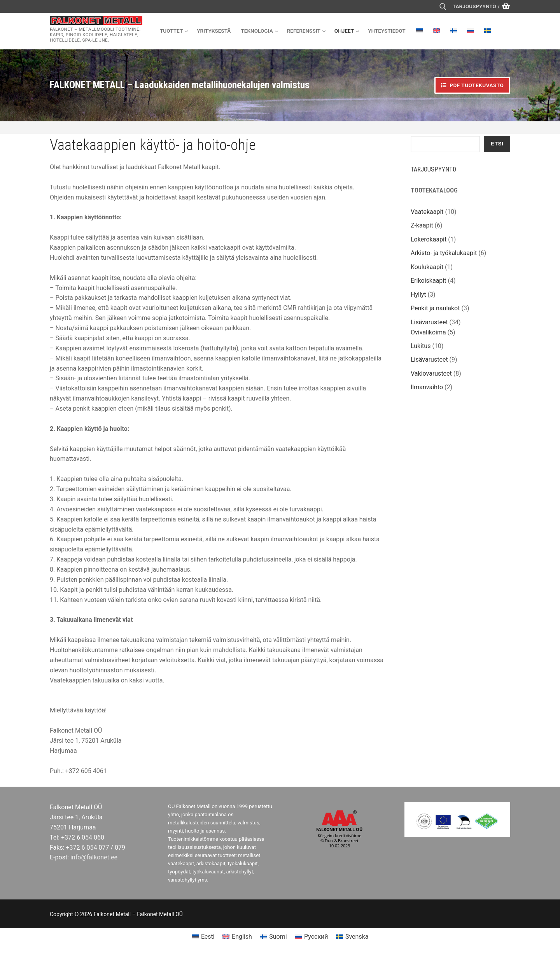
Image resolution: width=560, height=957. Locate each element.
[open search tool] (443, 7)
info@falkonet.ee (94, 857)
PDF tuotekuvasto (472, 85)
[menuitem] (419, 31)
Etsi (497, 144)
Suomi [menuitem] (278, 937)
